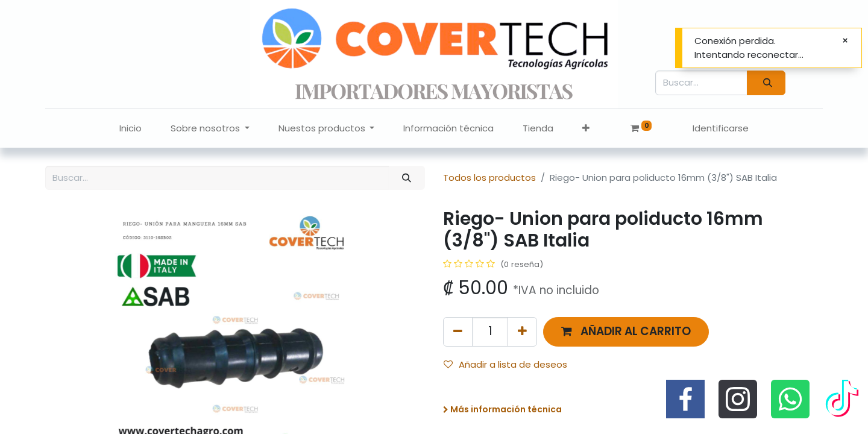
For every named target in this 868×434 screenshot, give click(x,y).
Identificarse (721, 128)
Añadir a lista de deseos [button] (505, 364)
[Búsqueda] (766, 83)
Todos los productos (489, 178)
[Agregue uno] (522, 332)
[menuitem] (131, 129)
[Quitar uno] (458, 332)
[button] (586, 129)
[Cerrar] (845, 41)
